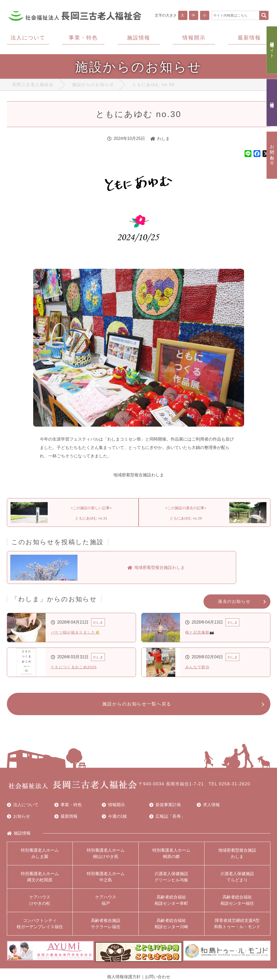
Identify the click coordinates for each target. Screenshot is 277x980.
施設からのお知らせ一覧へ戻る (136, 707)
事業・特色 (68, 809)
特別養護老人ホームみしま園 (40, 858)
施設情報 (19, 837)
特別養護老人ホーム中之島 (106, 881)
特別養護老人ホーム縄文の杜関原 (40, 881)
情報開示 (113, 809)
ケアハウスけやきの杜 (40, 904)
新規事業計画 (165, 809)
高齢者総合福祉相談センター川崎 (171, 928)
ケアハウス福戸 (106, 904)
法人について (23, 809)
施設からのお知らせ (93, 86)
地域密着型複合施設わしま (237, 858)
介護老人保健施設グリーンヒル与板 (171, 881)
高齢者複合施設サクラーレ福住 (106, 928)
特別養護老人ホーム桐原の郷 (171, 858)
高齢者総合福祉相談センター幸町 (171, 904)
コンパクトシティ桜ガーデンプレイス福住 (40, 928)
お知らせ (18, 821)
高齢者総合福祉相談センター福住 (237, 904)
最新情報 (66, 821)
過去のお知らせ (234, 604)
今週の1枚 (115, 821)
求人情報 (208, 809)
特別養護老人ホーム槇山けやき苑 (106, 858)
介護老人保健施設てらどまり (237, 881)
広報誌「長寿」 (167, 821)
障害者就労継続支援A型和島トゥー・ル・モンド (237, 928)
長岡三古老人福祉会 (33, 86)
